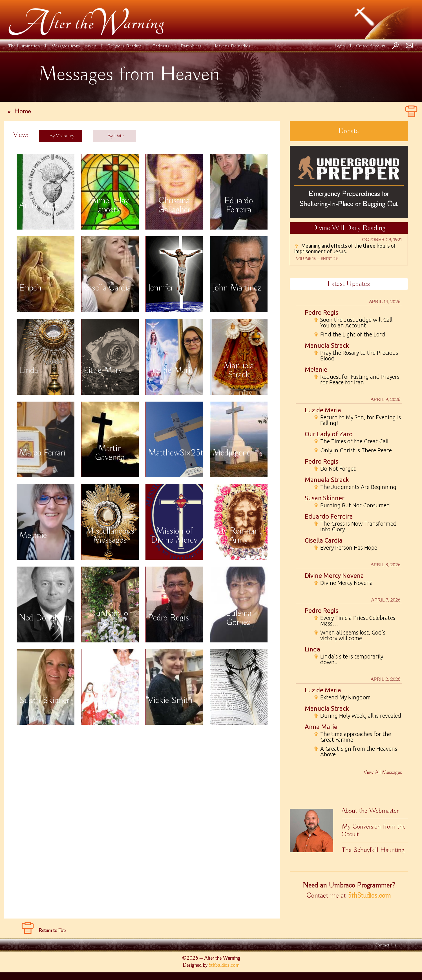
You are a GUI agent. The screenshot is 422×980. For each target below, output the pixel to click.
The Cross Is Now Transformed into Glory (355, 527)
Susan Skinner (325, 498)
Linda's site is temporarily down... (348, 659)
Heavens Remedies (231, 46)
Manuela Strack (327, 345)
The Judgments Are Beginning (355, 487)
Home (22, 111)
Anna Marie (321, 727)
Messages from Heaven (74, 46)
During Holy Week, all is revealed (357, 716)
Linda (312, 649)
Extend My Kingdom (342, 697)
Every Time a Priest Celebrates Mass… (354, 621)
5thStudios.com (369, 896)
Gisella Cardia (324, 540)
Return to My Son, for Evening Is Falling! (357, 420)
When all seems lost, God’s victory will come (350, 635)
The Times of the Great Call (351, 441)
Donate (349, 131)
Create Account (371, 46)
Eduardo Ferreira (329, 516)
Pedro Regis (322, 312)
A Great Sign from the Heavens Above (355, 752)
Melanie (316, 369)
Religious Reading (124, 46)
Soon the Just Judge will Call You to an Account (353, 323)
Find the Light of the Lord (349, 334)
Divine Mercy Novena (334, 575)
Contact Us (386, 945)
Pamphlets (191, 46)
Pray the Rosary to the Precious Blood (356, 356)
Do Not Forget (335, 469)
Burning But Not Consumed (352, 505)
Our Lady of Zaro (329, 434)
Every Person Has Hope (345, 548)
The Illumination (24, 46)
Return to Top (52, 931)
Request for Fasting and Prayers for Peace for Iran (357, 380)
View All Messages (383, 772)
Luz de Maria (323, 410)
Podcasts (161, 46)
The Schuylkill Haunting (373, 850)
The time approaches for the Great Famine (352, 737)
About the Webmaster (370, 811)
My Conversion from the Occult (374, 830)
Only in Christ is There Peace (353, 450)
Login (340, 46)
